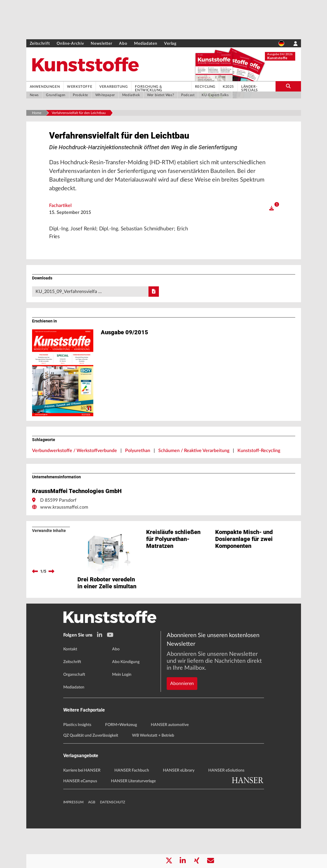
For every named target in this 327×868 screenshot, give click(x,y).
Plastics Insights (77, 764)
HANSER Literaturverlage (133, 821)
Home (37, 113)
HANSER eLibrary (179, 810)
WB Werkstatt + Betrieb (153, 775)
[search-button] (288, 86)
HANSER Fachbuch (132, 810)
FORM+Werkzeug (121, 764)
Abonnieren (182, 703)
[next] (51, 590)
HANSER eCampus (80, 821)
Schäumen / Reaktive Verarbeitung (194, 469)
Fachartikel (60, 222)
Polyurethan (138, 469)
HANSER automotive (170, 764)
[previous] (35, 590)
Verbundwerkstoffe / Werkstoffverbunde (75, 469)
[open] (272, 225)
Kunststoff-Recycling (259, 469)
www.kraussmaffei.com (64, 526)
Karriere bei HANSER (82, 810)
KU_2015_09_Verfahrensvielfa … (97, 310)
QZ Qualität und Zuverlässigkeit (91, 775)
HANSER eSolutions (226, 810)
